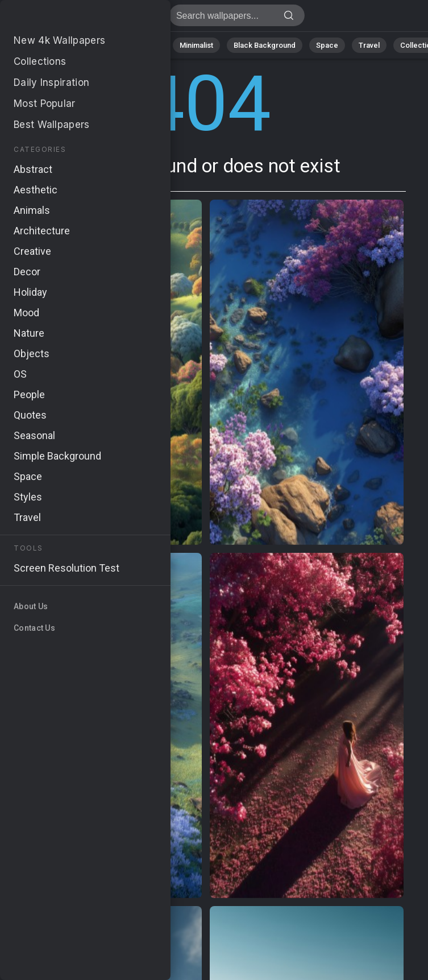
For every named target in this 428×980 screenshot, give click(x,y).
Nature (51, 45)
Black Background (265, 45)
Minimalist (196, 45)
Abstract (97, 45)
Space (327, 45)
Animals (146, 45)
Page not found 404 (68, 18)
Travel (369, 45)
